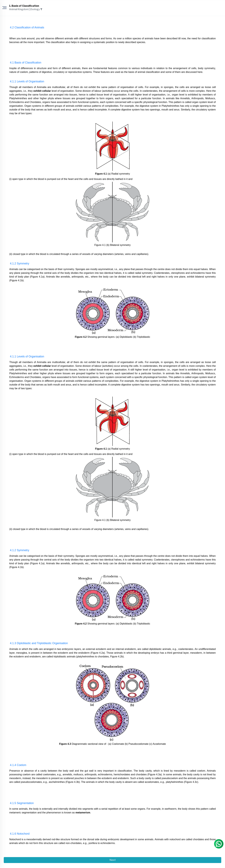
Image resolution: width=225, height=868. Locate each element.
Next (113, 860)
